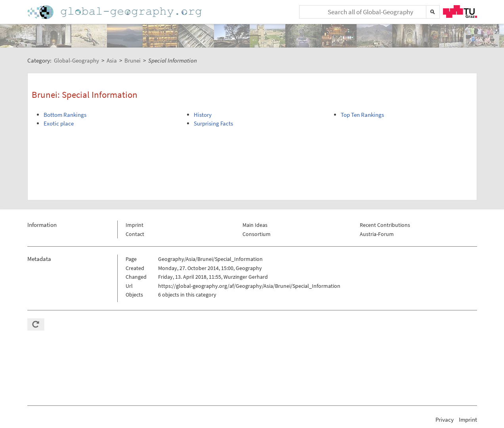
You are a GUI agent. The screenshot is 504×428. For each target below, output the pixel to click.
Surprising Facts (213, 123)
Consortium (257, 234)
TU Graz (460, 11)
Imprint (135, 225)
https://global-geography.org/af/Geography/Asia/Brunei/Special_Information (249, 286)
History (203, 115)
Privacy (445, 419)
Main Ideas (255, 225)
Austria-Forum (377, 234)
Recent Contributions (385, 225)
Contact (135, 234)
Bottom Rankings (65, 115)
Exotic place (59, 123)
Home (115, 12)
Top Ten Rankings (362, 115)
